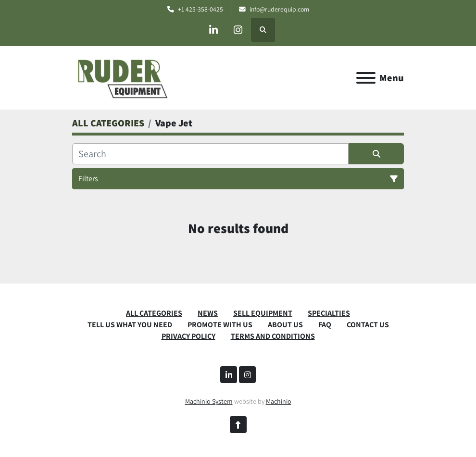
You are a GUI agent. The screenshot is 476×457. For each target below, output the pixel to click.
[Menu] (366, 78)
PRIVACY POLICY (188, 336)
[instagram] (238, 30)
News (208, 313)
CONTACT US (368, 325)
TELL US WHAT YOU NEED (130, 325)
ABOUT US (285, 325)
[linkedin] (213, 30)
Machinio (279, 401)
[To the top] (238, 425)
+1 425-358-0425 (200, 9)
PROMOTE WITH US (220, 325)
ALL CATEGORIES (154, 313)
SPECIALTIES (329, 313)
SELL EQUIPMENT (263, 313)
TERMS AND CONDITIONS (273, 336)
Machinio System (209, 401)
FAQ (325, 325)
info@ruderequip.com (279, 9)
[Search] (210, 154)
